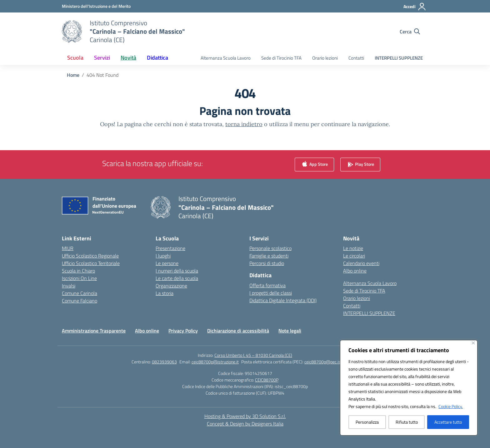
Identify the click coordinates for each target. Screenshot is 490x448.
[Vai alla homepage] (137, 31)
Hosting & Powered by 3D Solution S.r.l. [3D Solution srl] (245, 416)
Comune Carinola (80, 293)
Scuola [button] (75, 58)
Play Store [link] (360, 165)
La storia (165, 293)
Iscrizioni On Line (79, 278)
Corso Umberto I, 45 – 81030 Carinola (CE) (253, 355)
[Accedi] (415, 7)
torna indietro (244, 124)
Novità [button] (128, 58)
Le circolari (354, 256)
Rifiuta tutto (407, 422)
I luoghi (163, 256)
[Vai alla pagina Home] (73, 75)
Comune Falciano (80, 301)
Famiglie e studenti (269, 256)
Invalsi (69, 286)
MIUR (68, 248)
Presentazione (170, 248)
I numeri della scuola (177, 271)
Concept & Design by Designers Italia (245, 424)
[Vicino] (473, 343)
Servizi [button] (102, 58)
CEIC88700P (267, 380)
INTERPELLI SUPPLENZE (399, 58)
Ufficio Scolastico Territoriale (91, 263)
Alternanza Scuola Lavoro (226, 58)
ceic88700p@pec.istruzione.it (332, 362)
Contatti (356, 58)
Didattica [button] (157, 58)
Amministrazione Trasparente (94, 331)
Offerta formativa (267, 285)
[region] (409, 388)
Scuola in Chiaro (78, 271)
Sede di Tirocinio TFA (281, 58)
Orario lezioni (325, 58)
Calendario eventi (361, 263)
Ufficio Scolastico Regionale (90, 256)
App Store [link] (314, 165)
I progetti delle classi (271, 293)
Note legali (290, 331)
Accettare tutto (448, 422)
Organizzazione (171, 286)
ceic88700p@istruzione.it (215, 362)
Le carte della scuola (177, 278)
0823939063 (164, 362)
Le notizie (353, 248)
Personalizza (367, 422)
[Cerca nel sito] (410, 32)
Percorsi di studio (267, 263)
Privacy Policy (183, 331)
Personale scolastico (270, 248)
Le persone (167, 263)
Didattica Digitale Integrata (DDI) (283, 300)
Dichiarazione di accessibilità (238, 331)
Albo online (355, 271)
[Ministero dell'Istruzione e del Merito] (96, 6)
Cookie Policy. (451, 406)
